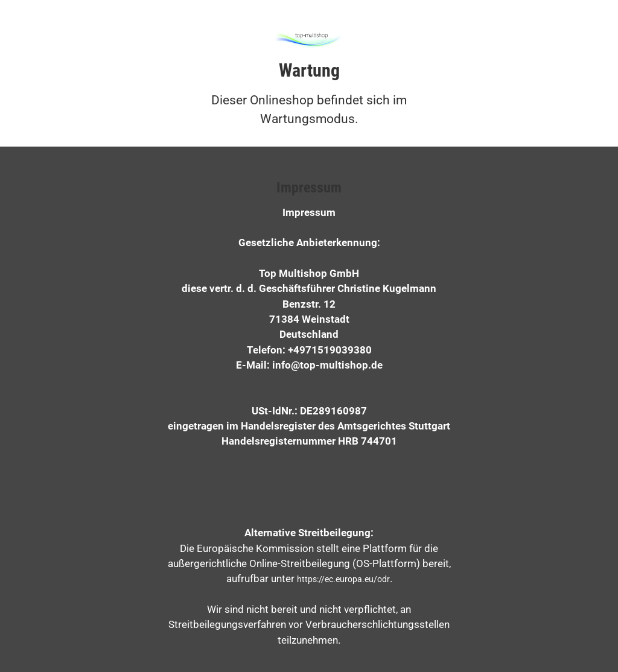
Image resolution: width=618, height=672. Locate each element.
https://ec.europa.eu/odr (343, 579)
